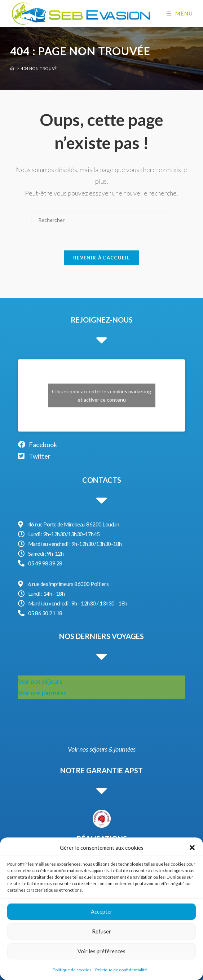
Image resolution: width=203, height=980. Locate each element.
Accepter (102, 911)
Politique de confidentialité (121, 970)
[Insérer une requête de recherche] (102, 220)
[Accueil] (12, 68)
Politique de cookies (72, 970)
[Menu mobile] (180, 13)
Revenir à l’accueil (101, 258)
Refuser (101, 931)
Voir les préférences (101, 951)
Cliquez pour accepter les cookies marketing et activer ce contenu (101, 395)
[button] (192, 848)
